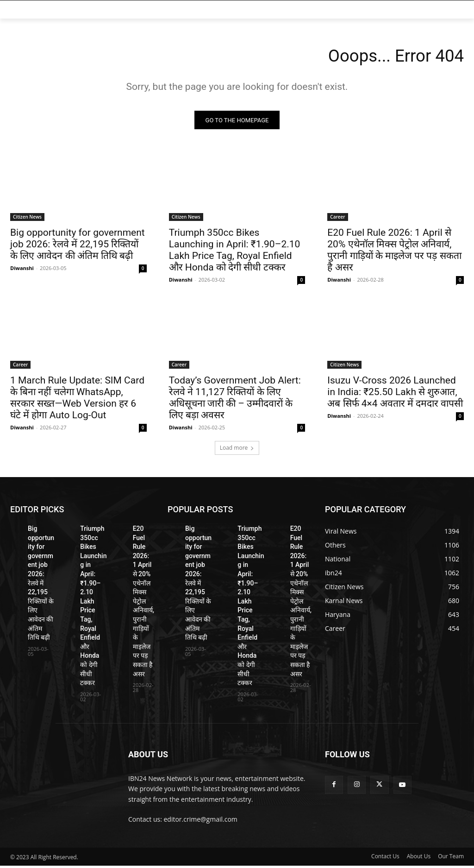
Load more (237, 450)
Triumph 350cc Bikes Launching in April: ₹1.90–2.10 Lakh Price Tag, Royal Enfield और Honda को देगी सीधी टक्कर (235, 252)
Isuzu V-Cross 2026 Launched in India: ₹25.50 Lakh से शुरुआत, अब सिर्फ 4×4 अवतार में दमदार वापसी (395, 394)
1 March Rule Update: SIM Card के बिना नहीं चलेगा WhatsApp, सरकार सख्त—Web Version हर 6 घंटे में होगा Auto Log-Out (77, 400)
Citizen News (27, 219)
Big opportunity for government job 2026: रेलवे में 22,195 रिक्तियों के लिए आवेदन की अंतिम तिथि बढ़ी (78, 246)
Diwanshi (22, 270)
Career (337, 219)
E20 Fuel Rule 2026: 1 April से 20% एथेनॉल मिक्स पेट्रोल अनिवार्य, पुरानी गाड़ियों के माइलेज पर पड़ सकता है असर (394, 252)
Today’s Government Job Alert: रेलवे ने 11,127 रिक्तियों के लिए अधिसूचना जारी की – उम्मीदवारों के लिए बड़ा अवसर (235, 400)
